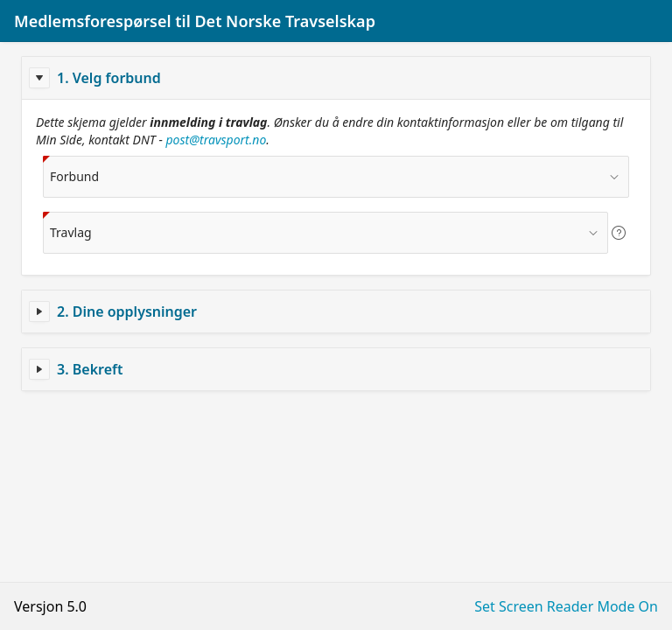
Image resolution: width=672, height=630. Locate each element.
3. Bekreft (90, 369)
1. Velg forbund (109, 78)
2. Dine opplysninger (127, 311)
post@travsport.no (217, 140)
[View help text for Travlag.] (619, 233)
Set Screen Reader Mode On (566, 606)
